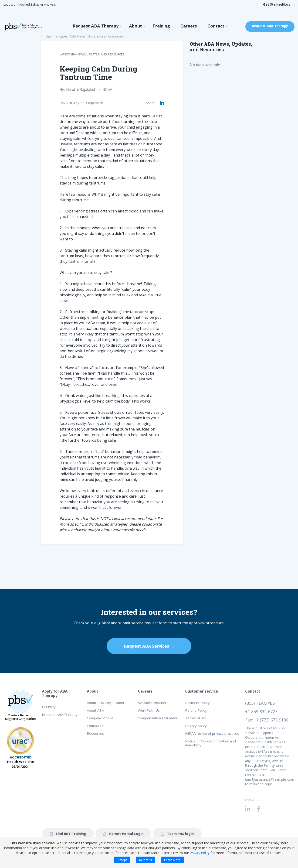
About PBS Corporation (105, 703)
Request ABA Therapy (98, 27)
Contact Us (96, 726)
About (135, 27)
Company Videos (100, 718)
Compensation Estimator (158, 718)
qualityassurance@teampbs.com (270, 779)
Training (159, 27)
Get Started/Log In (276, 4)
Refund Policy (196, 710)
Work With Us (149, 710)
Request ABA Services (149, 646)
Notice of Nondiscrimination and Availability (210, 743)
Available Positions (153, 703)
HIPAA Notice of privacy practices (212, 733)
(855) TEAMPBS (260, 703)
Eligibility (49, 707)
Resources (95, 733)
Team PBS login (177, 834)
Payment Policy (197, 703)
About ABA (95, 710)
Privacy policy (196, 726)
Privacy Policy (200, 853)
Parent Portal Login (123, 834)
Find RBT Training (68, 834)
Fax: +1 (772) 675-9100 (267, 720)
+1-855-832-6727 (261, 711)
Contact (210, 27)
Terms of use (196, 718)
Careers (185, 27)
